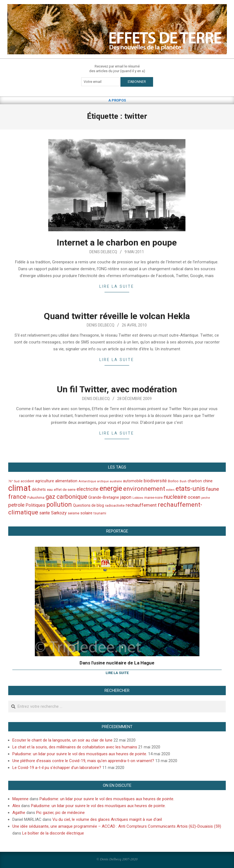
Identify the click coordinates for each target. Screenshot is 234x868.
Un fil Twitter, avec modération (117, 389)
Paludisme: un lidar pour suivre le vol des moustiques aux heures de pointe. (80, 754)
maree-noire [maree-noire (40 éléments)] (153, 498)
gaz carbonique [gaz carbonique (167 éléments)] (66, 497)
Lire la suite (117, 286)
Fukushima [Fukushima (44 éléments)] (36, 498)
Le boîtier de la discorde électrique (53, 833)
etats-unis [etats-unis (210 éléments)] (190, 489)
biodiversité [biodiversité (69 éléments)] (155, 481)
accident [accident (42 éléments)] (27, 481)
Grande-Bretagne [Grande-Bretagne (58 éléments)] (104, 497)
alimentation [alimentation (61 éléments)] (66, 481)
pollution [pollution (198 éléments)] (59, 505)
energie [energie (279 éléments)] (111, 488)
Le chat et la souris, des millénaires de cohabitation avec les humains (75, 747)
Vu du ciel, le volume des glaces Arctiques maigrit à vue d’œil (107, 819)
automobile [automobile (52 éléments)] (133, 481)
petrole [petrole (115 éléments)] (16, 505)
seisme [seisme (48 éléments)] (74, 513)
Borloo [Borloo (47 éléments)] (173, 481)
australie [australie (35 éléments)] (116, 481)
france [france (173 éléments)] (17, 497)
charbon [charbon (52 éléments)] (195, 481)
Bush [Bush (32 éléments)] (183, 481)
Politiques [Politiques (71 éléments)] (35, 505)
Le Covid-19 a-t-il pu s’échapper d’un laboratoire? (57, 768)
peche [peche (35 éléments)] (206, 498)
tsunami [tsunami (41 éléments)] (100, 513)
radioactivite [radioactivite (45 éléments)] (115, 505)
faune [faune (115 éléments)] (212, 489)
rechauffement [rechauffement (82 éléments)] (141, 505)
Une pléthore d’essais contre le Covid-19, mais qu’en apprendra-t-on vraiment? (83, 761)
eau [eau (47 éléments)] (50, 490)
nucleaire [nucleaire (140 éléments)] (175, 497)
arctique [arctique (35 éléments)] (103, 481)
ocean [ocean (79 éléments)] (194, 497)
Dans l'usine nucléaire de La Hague (117, 663)
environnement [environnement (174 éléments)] (144, 489)
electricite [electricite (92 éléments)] (88, 489)
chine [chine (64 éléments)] (208, 481)
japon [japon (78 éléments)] (126, 497)
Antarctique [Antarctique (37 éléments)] (87, 481)
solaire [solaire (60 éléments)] (86, 513)
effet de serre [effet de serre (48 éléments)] (65, 490)
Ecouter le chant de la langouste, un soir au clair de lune (62, 740)
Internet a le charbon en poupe (117, 243)
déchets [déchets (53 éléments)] (39, 489)
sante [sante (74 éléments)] (45, 513)
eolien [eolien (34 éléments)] (170, 490)
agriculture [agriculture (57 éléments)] (45, 481)
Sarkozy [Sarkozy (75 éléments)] (59, 513)
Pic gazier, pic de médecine (60, 813)
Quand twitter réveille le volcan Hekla (117, 316)
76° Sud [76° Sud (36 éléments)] (14, 481)
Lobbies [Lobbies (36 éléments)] (138, 498)
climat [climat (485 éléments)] (19, 488)
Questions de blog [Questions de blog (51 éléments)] (88, 505)
